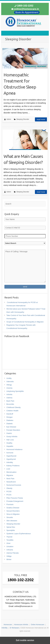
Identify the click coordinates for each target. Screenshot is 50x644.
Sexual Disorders (13, 511)
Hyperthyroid (11, 456)
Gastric (9, 433)
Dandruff (10, 414)
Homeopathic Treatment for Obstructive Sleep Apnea (20, 84)
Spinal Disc (11, 527)
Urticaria (10, 550)
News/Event (11, 482)
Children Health (12, 411)
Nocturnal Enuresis (14, 485)
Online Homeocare (37, 625)
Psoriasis (10, 504)
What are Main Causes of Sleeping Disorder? (23, 159)
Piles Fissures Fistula (15, 498)
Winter (9, 559)
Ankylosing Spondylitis (15, 391)
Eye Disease (11, 427)
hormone (10, 453)
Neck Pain (10, 479)
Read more (41, 119)
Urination (10, 546)
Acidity (9, 378)
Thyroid (9, 537)
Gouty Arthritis (12, 436)
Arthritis (9, 394)
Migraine (10, 475)
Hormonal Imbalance (14, 449)
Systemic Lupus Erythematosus (19, 534)
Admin (9, 119)
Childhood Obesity (13, 407)
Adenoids (10, 382)
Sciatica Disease (13, 508)
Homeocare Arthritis (21, 625)
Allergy (9, 385)
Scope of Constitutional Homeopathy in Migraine (25, 322)
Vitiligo (9, 556)
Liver (8, 469)
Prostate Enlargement (15, 501)
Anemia (9, 388)
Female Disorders (13, 430)
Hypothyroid (11, 459)
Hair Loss (10, 440)
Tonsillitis (10, 540)
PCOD (9, 491)
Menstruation (11, 472)
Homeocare (8, 625)
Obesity (9, 488)
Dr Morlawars (14, 628)
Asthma (9, 398)
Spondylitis (11, 530)
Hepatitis (10, 446)
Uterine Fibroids (13, 553)
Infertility (10, 462)
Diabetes (10, 420)
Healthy (9, 443)
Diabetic (10, 424)
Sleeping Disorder (23, 119)
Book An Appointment (27, 12)
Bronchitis (10, 404)
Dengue (9, 417)
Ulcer (8, 543)
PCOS (9, 495)
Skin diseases (12, 521)
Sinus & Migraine (13, 514)
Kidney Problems (13, 466)
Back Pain (10, 401)
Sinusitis (10, 517)
